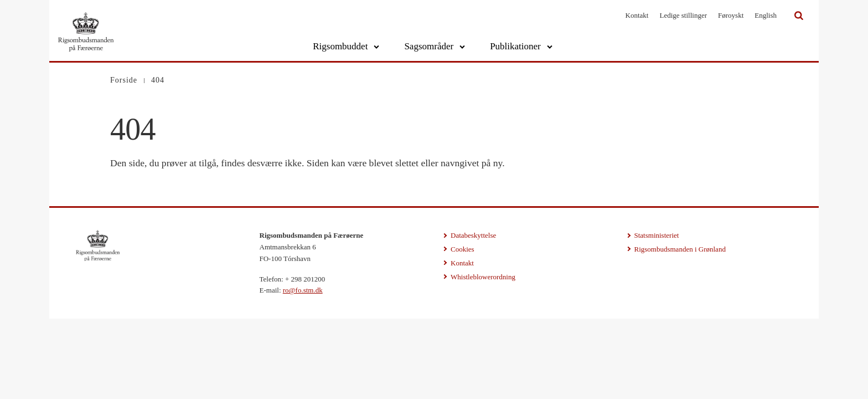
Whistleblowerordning (483, 277)
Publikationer (515, 46)
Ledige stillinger (683, 15)
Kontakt (637, 15)
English (766, 15)
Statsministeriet (657, 235)
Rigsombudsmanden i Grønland (680, 249)
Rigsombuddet (340, 46)
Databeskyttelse (473, 235)
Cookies (463, 249)
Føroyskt (731, 15)
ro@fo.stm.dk (303, 290)
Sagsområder (429, 46)
